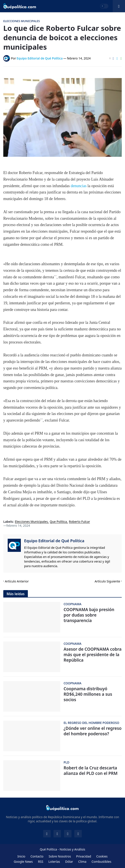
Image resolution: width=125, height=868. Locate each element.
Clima (82, 862)
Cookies (102, 856)
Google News (23, 862)
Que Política (58, 522)
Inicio (21, 856)
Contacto (37, 856)
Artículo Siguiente (107, 581)
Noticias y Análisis (72, 849)
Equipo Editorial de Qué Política (54, 541)
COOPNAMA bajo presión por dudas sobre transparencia (89, 615)
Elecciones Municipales (31, 522)
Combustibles (101, 862)
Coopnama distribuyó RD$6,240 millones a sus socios (88, 694)
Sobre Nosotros (60, 856)
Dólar (69, 862)
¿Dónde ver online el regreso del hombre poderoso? (93, 731)
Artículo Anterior (17, 581)
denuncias (79, 186)
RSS (41, 862)
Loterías (54, 862)
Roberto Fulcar (79, 522)
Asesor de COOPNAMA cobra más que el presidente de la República (93, 655)
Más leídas (16, 594)
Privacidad (84, 856)
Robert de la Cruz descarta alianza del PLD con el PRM (91, 771)
